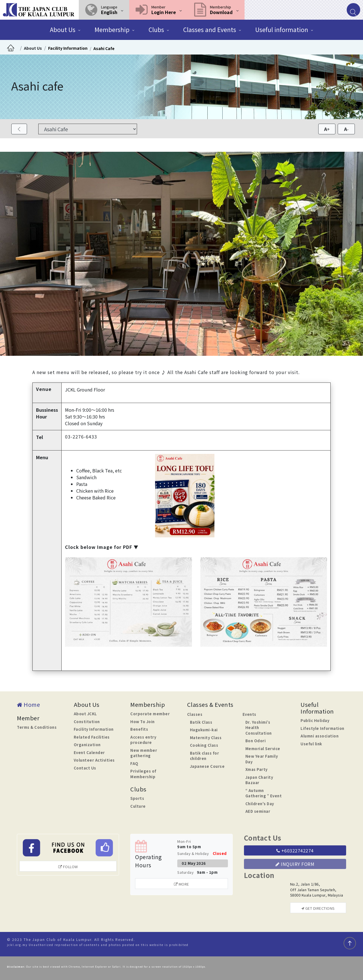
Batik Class (201, 722)
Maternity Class (206, 738)
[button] (104, 10)
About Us (33, 48)
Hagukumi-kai (204, 730)
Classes (195, 714)
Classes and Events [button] (210, 30)
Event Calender (89, 752)
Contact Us (85, 768)
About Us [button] (63, 30)
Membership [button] (112, 30)
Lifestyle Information (322, 728)
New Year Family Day (262, 759)
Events (249, 714)
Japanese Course (207, 766)
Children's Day (260, 804)
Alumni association (320, 736)
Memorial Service (263, 749)
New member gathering (144, 753)
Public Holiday (315, 720)
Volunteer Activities (94, 760)
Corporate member (150, 714)
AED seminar (258, 811)
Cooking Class (204, 745)
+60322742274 (295, 850)
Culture (138, 806)
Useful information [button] (282, 30)
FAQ (134, 763)
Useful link (311, 744)
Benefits (139, 729)
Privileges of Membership (143, 774)
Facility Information (68, 48)
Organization (87, 745)
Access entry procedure (143, 740)
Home (28, 704)
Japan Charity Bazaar (259, 780)
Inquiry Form (295, 864)
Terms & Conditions (37, 727)
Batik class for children (205, 756)
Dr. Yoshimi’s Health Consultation (259, 728)
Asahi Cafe (104, 48)
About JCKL (85, 714)
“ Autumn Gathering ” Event (264, 793)
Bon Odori (256, 741)
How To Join (143, 722)
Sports (137, 798)
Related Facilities (92, 737)
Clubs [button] (156, 30)
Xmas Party (256, 769)
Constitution (87, 722)
